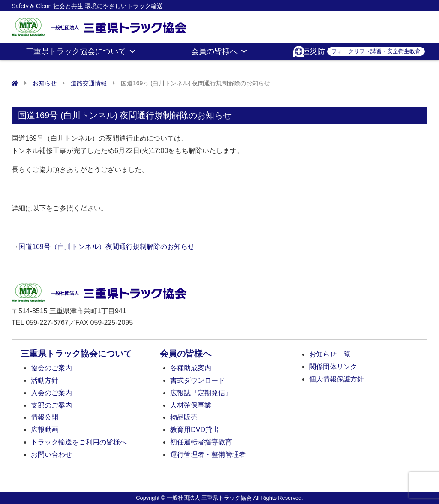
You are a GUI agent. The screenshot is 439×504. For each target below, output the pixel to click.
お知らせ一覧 (330, 354)
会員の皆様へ (219, 51)
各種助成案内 (191, 368)
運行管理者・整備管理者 (208, 454)
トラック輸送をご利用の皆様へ (79, 442)
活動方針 (45, 380)
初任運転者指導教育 (201, 442)
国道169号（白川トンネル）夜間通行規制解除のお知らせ (107, 247)
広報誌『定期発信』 (201, 393)
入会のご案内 (51, 393)
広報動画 (45, 430)
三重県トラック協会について (81, 51)
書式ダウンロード (198, 380)
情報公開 (45, 417)
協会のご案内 (51, 368)
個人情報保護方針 (337, 379)
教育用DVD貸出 (195, 430)
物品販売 (184, 417)
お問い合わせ (51, 454)
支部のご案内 (51, 405)
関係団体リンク (333, 367)
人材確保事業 (191, 405)
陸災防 (363, 51)
